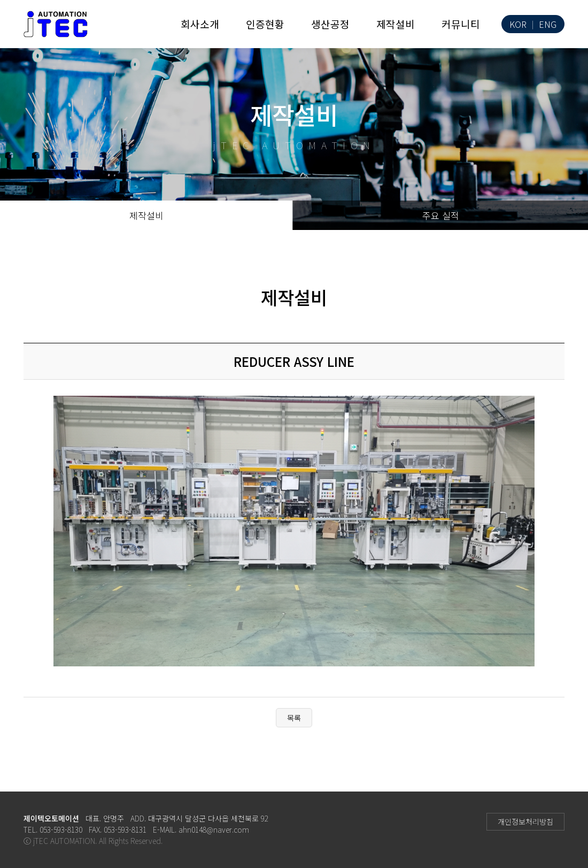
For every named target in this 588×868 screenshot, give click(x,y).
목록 (294, 718)
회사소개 (200, 24)
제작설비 (396, 24)
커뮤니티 (461, 24)
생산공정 (330, 24)
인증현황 (265, 24)
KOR (518, 24)
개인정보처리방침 (525, 821)
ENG (548, 24)
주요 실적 (441, 215)
